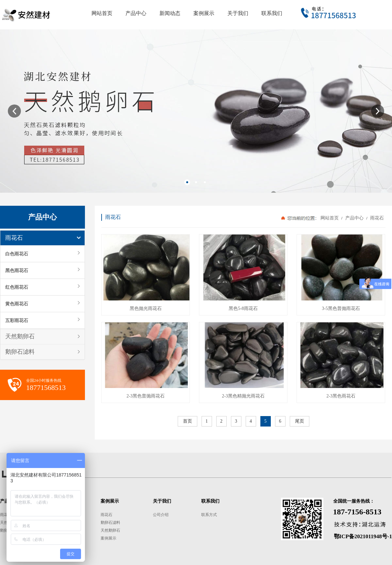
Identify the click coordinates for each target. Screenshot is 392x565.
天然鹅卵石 (20, 336)
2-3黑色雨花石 (341, 396)
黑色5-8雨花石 (243, 308)
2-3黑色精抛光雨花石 (243, 396)
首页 (188, 421)
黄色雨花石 (17, 304)
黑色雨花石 (17, 270)
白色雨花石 (17, 254)
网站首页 (330, 218)
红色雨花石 (17, 287)
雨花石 (14, 238)
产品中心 (354, 218)
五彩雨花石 (17, 320)
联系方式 (209, 515)
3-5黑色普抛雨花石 (341, 308)
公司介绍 (161, 515)
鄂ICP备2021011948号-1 (363, 536)
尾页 (300, 421)
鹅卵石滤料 (20, 352)
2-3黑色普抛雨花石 (146, 396)
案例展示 (108, 538)
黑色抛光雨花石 (146, 308)
